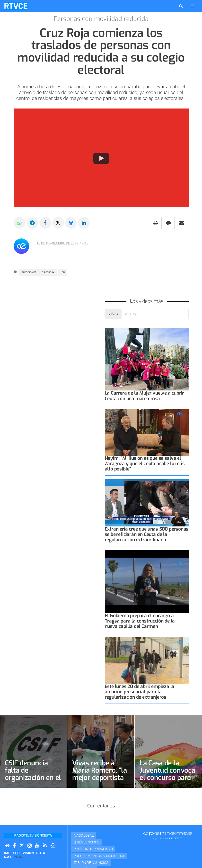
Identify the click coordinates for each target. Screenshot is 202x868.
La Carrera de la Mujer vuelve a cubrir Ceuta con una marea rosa (145, 396)
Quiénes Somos (86, 842)
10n (63, 272)
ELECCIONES (29, 272)
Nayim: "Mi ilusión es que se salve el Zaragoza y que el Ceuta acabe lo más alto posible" (145, 464)
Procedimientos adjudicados (99, 856)
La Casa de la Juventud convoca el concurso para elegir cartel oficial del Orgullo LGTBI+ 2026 (167, 781)
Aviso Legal (84, 835)
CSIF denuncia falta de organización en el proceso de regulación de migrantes (33, 781)
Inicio (18, 857)
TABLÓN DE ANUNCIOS (91, 863)
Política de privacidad (93, 849)
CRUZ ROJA (48, 272)
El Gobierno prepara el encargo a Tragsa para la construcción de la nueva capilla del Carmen (140, 621)
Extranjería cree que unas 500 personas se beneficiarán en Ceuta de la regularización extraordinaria (147, 534)
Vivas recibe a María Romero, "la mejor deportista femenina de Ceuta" (99, 778)
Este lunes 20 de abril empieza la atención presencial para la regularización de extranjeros (140, 692)
